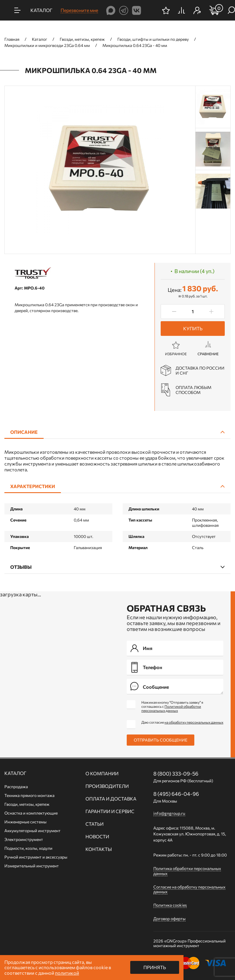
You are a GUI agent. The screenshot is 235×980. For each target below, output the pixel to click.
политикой (67, 973)
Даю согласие (182, 722)
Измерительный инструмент (32, 866)
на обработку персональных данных (194, 722)
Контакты (99, 849)
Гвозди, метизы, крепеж (27, 804)
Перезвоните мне (79, 10)
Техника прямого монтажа (29, 795)
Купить (193, 328)
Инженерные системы (25, 822)
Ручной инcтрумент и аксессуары (36, 857)
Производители (107, 786)
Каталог (15, 773)
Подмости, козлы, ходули (28, 848)
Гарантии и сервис (110, 811)
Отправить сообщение (161, 740)
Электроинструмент (24, 839)
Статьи (95, 824)
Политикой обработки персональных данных (171, 708)
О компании (102, 773)
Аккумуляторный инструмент (32, 831)
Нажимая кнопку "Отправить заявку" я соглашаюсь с (172, 706)
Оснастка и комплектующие (31, 813)
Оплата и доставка (111, 799)
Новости (97, 837)
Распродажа (16, 787)
